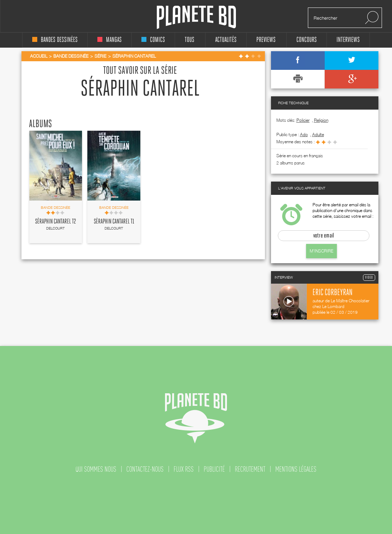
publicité (214, 469)
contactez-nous (145, 469)
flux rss (184, 469)
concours (307, 40)
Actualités (226, 40)
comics (153, 40)
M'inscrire (321, 251)
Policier (303, 120)
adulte (318, 134)
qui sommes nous (96, 469)
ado (304, 134)
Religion (321, 120)
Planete (196, 17)
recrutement (250, 469)
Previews (266, 40)
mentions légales (296, 469)
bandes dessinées (55, 40)
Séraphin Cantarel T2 (55, 222)
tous (190, 40)
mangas (110, 40)
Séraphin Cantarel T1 (114, 222)
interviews (348, 40)
